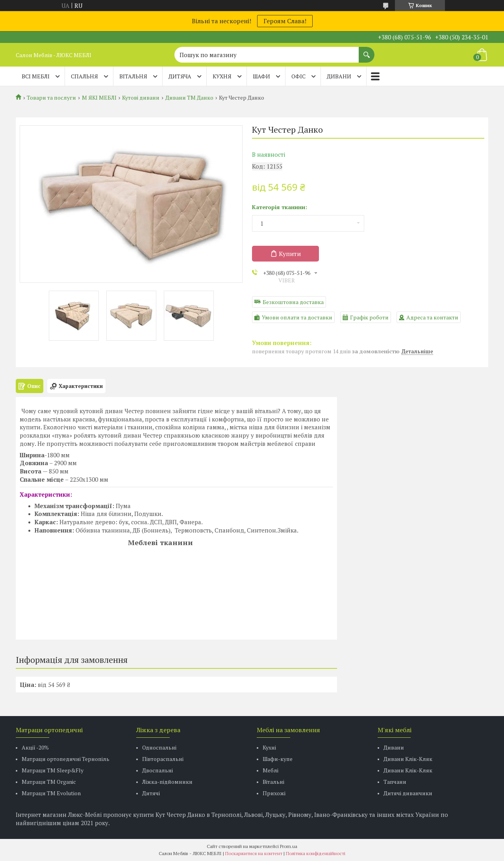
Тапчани (395, 782)
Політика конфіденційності (316, 853)
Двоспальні (157, 770)
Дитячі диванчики (408, 793)
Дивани (394, 747)
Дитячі (151, 793)
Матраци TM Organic (49, 782)
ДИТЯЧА (180, 76)
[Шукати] (367, 51)
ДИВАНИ (339, 76)
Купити (290, 254)
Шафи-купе (278, 759)
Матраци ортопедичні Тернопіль (66, 759)
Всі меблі (36, 76)
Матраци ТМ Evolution (51, 793)
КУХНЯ (222, 76)
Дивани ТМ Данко (189, 98)
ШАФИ (261, 76)
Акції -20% (35, 747)
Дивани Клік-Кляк (408, 759)
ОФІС (298, 76)
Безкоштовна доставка (293, 302)
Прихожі (274, 793)
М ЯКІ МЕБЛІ (99, 98)
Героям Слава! (285, 21)
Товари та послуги (51, 98)
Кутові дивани (141, 98)
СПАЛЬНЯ (84, 76)
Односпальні (159, 747)
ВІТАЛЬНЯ (133, 76)
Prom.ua (289, 846)
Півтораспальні (163, 759)
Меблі (271, 770)
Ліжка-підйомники (167, 782)
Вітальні (273, 782)
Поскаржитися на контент (254, 853)
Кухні (269, 747)
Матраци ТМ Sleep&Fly (53, 770)
